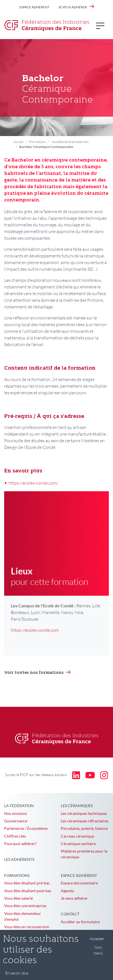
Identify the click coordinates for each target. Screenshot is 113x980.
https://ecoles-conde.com (35, 630)
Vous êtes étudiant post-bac (70, 142)
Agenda (67, 891)
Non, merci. (99, 954)
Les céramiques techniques (84, 813)
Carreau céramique (77, 836)
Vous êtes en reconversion (27, 927)
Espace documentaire (79, 883)
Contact (70, 914)
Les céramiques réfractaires (85, 821)
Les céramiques (77, 806)
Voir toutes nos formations (34, 673)
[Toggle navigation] (102, 25)
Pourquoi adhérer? (20, 844)
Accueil (19, 142)
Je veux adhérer (73, 7)
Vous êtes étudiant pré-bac (27, 883)
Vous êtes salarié (18, 898)
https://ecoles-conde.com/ (33, 483)
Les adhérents (19, 859)
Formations (37, 142)
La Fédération (19, 806)
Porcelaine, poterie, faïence (84, 828)
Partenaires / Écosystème (26, 828)
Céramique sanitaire (78, 844)
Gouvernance (16, 821)
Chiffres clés (15, 836)
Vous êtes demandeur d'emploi (23, 916)
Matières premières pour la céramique (84, 854)
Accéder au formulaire (80, 922)
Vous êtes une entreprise (25, 906)
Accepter (97, 942)
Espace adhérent (34, 7)
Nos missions (16, 813)
